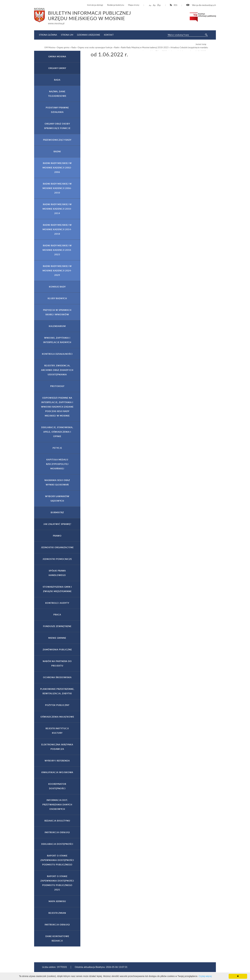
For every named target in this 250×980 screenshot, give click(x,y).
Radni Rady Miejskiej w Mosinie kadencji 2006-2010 (57, 188)
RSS (174, 5)
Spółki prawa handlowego (57, 573)
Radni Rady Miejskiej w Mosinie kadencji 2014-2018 (57, 229)
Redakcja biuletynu (116, 5)
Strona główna (48, 35)
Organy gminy (57, 68)
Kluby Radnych (57, 298)
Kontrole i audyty (57, 603)
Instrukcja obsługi (95, 5)
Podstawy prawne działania (57, 110)
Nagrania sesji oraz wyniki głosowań (57, 482)
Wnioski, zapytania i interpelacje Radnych (57, 340)
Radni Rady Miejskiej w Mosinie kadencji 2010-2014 (57, 209)
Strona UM (67, 35)
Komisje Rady (57, 287)
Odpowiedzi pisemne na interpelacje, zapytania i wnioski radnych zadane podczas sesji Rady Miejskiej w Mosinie (57, 407)
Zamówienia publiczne (57, 650)
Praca (57, 615)
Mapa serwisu (57, 901)
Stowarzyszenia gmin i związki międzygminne (57, 589)
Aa (150, 5)
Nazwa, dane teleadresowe (57, 94)
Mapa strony (134, 5)
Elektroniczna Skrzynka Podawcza (57, 747)
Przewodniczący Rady (57, 140)
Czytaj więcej (205, 976)
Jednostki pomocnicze (57, 559)
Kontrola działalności (57, 354)
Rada (57, 80)
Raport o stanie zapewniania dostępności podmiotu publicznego (57, 860)
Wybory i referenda (57, 761)
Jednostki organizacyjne (57, 547)
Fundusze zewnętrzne (57, 626)
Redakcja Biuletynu (57, 821)
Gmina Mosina (57, 57)
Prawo (57, 536)
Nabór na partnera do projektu (57, 663)
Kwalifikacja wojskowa (57, 772)
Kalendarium (57, 326)
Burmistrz (57, 512)
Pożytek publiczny (57, 705)
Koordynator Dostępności (57, 786)
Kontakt (109, 35)
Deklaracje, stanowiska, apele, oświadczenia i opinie (57, 432)
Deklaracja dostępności (57, 844)
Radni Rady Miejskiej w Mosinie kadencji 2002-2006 (57, 168)
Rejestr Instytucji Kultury (57, 731)
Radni (57, 151)
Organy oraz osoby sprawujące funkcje (57, 126)
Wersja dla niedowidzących (201, 5)
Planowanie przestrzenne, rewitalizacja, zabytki (57, 691)
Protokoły (57, 386)
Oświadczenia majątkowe (57, 717)
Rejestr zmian (57, 913)
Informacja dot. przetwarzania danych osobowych (57, 805)
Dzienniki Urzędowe (89, 35)
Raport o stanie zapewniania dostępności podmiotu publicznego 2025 (57, 883)
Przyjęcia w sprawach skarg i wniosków (57, 312)
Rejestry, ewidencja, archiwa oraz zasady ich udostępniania (57, 370)
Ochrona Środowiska (57, 677)
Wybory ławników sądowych (57, 499)
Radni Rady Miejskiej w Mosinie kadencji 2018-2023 (57, 250)
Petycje (57, 448)
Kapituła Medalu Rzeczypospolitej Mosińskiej (57, 464)
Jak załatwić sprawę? (57, 524)
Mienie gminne (57, 638)
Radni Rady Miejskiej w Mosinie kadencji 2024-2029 (57, 271)
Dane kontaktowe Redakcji (57, 938)
